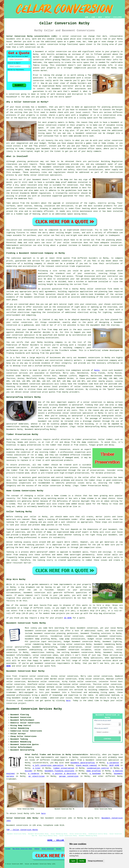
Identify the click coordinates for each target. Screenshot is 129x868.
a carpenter (113, 763)
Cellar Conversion (48, 849)
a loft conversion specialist (48, 765)
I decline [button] (82, 861)
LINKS (93, 17)
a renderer (34, 774)
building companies (98, 690)
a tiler (37, 768)
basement (80, 133)
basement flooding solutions (59, 771)
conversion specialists (50, 175)
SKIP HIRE (114, 765)
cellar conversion (84, 387)
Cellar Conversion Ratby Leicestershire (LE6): (32, 36)
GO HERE (68, 618)
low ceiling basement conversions (75, 652)
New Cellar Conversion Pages (22, 849)
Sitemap (8, 849)
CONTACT (108, 17)
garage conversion (69, 776)
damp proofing (93, 771)
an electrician (37, 776)
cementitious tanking (42, 652)
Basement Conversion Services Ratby (34, 709)
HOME (87, 17)
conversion (76, 36)
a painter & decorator (64, 774)
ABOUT (100, 17)
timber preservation (64, 768)
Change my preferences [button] (95, 861)
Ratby (97, 370)
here (68, 701)
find (14, 676)
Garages (59, 849)
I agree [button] (73, 861)
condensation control (98, 768)
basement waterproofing (45, 647)
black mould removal (86, 765)
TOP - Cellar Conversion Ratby (22, 830)
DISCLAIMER (117, 17)
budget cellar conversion (101, 639)
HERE (9, 666)
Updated (37, 849)
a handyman (95, 774)
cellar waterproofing (18, 647)
